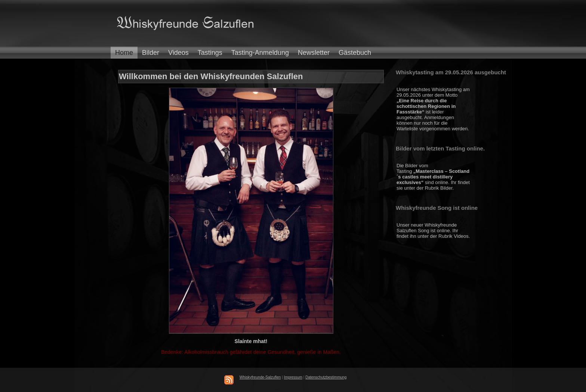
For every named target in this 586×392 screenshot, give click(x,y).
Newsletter (314, 53)
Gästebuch (355, 53)
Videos (178, 53)
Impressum (293, 377)
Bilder (151, 53)
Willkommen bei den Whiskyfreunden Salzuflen (211, 76)
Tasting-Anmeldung (260, 53)
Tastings (210, 53)
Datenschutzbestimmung (326, 377)
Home (124, 53)
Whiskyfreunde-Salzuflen (260, 377)
